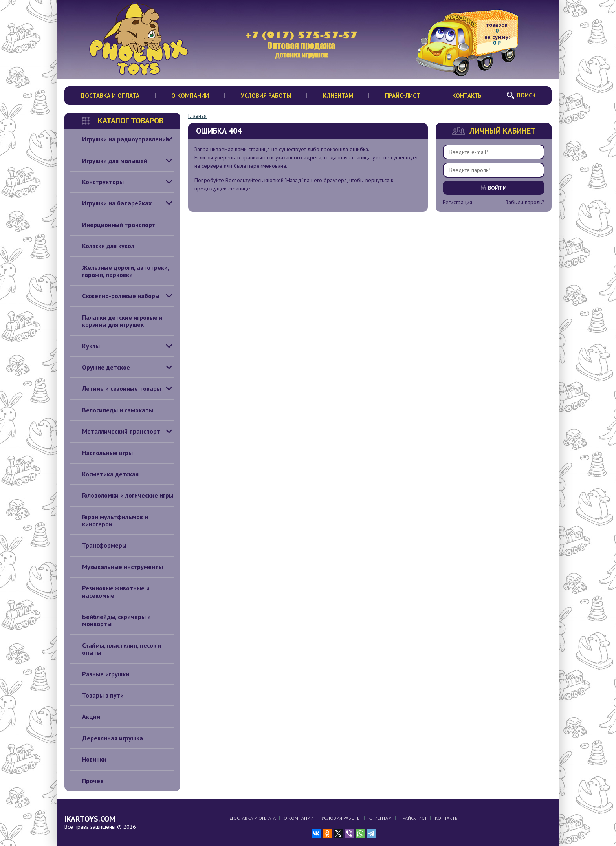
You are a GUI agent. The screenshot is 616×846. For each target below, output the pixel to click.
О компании (190, 96)
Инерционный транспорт (113, 225)
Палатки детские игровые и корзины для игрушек (116, 321)
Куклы (85, 346)
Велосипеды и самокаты (112, 410)
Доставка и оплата (110, 96)
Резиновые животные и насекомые (110, 592)
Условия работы (266, 96)
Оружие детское (100, 367)
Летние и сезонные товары (116, 388)
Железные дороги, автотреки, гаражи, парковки (120, 271)
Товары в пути (97, 695)
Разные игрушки (100, 674)
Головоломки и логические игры (122, 495)
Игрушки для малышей (109, 161)
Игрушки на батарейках (111, 203)
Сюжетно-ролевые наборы (115, 296)
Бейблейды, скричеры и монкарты (111, 620)
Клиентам (338, 96)
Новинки (88, 759)
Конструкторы (97, 182)
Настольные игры (102, 453)
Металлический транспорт (115, 431)
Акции (85, 716)
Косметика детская (104, 474)
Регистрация (457, 202)
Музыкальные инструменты (117, 567)
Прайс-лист (403, 96)
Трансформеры (98, 545)
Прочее (87, 781)
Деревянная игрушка (107, 738)
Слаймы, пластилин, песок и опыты (116, 649)
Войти (497, 188)
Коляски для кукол (102, 246)
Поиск (526, 95)
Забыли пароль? (525, 202)
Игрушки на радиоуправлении (120, 139)
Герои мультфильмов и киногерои (109, 521)
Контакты (467, 96)
